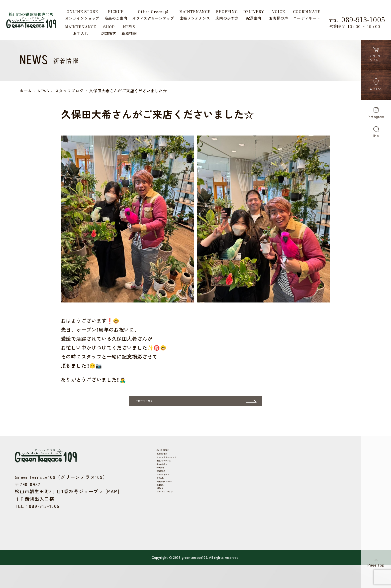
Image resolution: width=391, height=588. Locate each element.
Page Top (376, 565)
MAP (112, 507)
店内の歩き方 (157, 498)
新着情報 (153, 542)
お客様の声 (155, 512)
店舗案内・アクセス (162, 534)
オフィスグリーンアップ (166, 483)
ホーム (26, 91)
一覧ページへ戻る (185, 415)
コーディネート (159, 520)
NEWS (43, 91)
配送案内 (153, 505)
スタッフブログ (69, 91)
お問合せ (153, 549)
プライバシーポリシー (164, 556)
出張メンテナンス (160, 490)
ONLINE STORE (158, 468)
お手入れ (153, 527)
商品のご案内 (157, 476)
